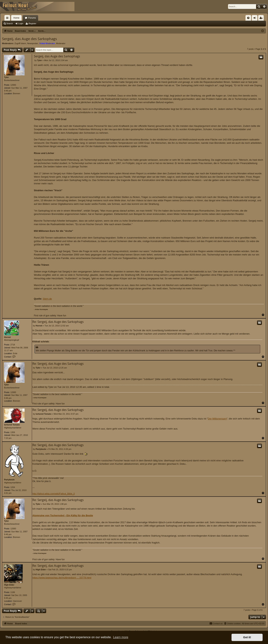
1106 (13, 592)
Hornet (7, 337)
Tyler (6, 77)
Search (10, 23)
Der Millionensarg (217, 419)
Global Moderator (47, 43)
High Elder (9, 585)
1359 (13, 432)
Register (32, 23)
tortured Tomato (12, 425)
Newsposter (33, 43)
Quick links (8, 19)
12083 (13, 85)
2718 (13, 345)
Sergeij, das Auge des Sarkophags (29, 39)
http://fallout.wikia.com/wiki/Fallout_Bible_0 (54, 494)
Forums (32, 18)
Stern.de (47, 299)
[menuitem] (248, 18)
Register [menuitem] (262, 19)
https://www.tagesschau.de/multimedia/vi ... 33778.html (62, 578)
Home (16, 18)
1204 (13, 487)
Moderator (61, 43)
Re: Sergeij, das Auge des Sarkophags (58, 322)
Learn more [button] (121, 637)
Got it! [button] (247, 637)
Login (21, 23)
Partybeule (9, 480)
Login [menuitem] (255, 19)
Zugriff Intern (20, 43)
